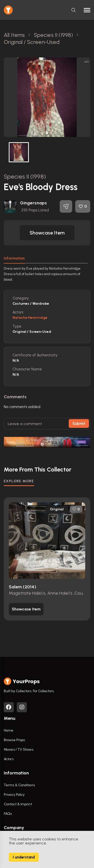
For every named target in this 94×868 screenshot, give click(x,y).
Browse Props (14, 740)
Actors (9, 759)
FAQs (8, 814)
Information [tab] (14, 258)
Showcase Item (47, 233)
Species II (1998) (25, 176)
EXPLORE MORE (19, 481)
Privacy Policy (14, 795)
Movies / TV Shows (19, 749)
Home (9, 730)
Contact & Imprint (18, 804)
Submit (79, 424)
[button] (47, 133)
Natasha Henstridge (30, 318)
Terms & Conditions (19, 785)
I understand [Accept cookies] (24, 857)
